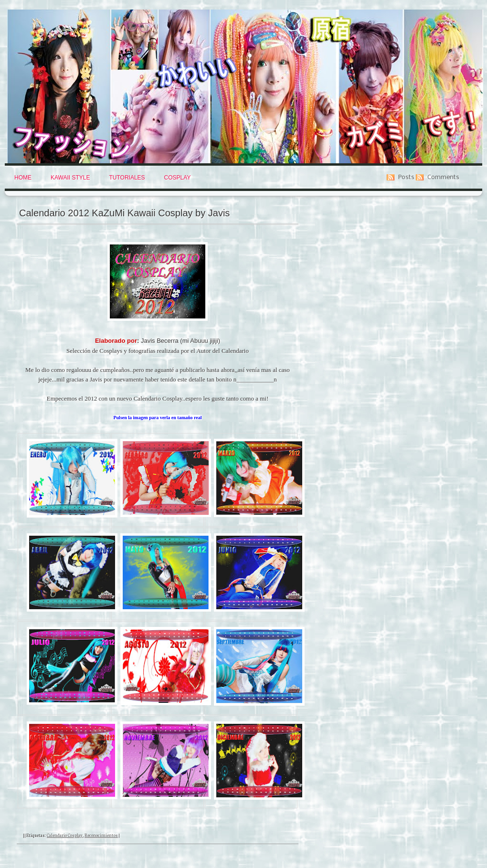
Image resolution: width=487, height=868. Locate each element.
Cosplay (178, 178)
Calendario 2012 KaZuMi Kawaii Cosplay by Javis (124, 213)
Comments (443, 177)
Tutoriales (127, 178)
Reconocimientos (101, 835)
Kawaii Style (70, 178)
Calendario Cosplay (65, 835)
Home (23, 178)
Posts (406, 177)
